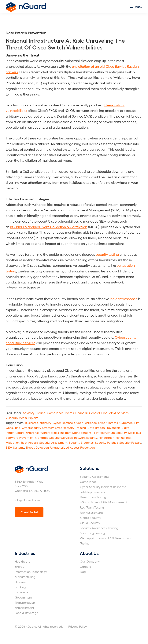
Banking (20, 587)
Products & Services (115, 413)
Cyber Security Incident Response (103, 487)
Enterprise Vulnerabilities (42, 433)
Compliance (55, 413)
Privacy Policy (78, 626)
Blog (83, 572)
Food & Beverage (26, 613)
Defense (20, 582)
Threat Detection (37, 447)
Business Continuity (38, 423)
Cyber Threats (108, 423)
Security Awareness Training (99, 528)
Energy (19, 566)
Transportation (25, 602)
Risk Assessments (92, 512)
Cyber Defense (63, 423)
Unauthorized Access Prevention (72, 447)
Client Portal (29, 512)
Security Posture (130, 442)
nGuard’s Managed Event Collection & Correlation (49, 227)
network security (86, 437)
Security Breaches (81, 442)
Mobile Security (90, 518)
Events (69, 413)
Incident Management (76, 433)
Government (23, 597)
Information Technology (31, 572)
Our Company (90, 561)
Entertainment (24, 608)
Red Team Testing (92, 507)
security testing (107, 254)
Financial (81, 413)
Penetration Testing (112, 437)
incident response (124, 299)
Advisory (28, 413)
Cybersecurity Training (70, 428)
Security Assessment (53, 442)
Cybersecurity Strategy (38, 428)
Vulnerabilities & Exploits (22, 418)
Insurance (22, 592)
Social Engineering (92, 533)
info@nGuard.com (27, 500)
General (94, 413)
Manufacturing (25, 577)
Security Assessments (95, 476)
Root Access (29, 442)
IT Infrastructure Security (110, 433)
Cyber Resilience (85, 423)
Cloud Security (90, 523)
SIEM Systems (15, 447)
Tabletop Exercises (92, 492)
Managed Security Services (54, 437)
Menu (138, 7)
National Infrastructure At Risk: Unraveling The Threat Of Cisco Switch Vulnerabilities (65, 44)
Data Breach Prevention (104, 428)
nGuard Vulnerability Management (104, 502)
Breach (41, 413)
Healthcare (22, 561)
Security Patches (106, 442)
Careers (85, 566)
